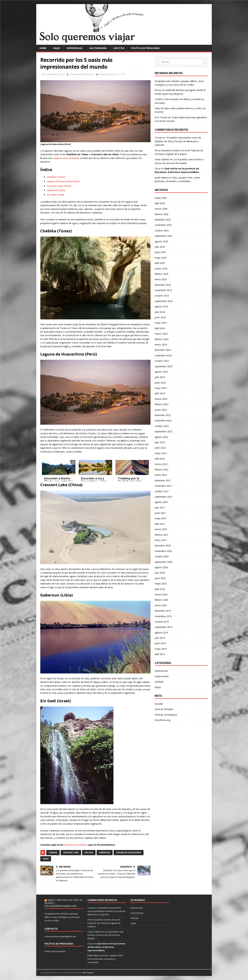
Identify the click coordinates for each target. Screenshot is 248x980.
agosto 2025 (161, 241)
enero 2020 (161, 605)
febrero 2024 (162, 339)
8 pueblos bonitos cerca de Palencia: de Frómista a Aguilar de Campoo (104, 923)
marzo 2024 (161, 334)
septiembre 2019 (164, 627)
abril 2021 (160, 524)
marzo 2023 (161, 399)
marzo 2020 (161, 594)
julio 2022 (160, 442)
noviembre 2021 (163, 486)
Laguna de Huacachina (129, 853)
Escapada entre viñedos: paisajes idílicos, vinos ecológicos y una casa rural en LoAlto (62, 917)
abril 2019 (160, 654)
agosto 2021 (161, 502)
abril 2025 (160, 263)
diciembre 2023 (163, 350)
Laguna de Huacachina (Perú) (63, 181)
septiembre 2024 (164, 301)
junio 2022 (160, 448)
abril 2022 (160, 459)
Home (43, 48)
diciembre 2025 (163, 220)
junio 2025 (160, 252)
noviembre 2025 (163, 225)
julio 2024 (160, 312)
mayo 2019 (161, 649)
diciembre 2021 (163, 480)
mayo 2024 (161, 323)
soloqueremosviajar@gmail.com (60, 936)
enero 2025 (161, 279)
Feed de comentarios (166, 715)
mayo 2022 (161, 453)
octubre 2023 (162, 361)
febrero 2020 (162, 600)
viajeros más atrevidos (66, 158)
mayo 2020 (161, 584)
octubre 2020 (162, 556)
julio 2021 (160, 508)
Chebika (53, 853)
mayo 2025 (161, 258)
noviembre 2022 (163, 421)
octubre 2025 (162, 230)
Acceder (159, 704)
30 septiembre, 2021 (55, 74)
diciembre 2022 (163, 415)
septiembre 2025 (164, 236)
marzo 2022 (161, 464)
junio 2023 (160, 383)
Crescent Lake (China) (59, 186)
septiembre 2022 (164, 431)
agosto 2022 (161, 437)
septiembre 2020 (164, 562)
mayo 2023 (161, 388)
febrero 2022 (162, 469)
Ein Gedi (89, 853)
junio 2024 (160, 317)
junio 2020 (160, 578)
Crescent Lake (71, 853)
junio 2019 (160, 643)
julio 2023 (160, 377)
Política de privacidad (145, 48)
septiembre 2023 (164, 366)
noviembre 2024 (163, 290)
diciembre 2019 (163, 611)
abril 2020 (160, 589)
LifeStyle (119, 48)
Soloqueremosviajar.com (82, 74)
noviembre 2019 (163, 616)
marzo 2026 (161, 209)
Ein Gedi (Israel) (55, 195)
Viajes (57, 48)
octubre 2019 (162, 622)
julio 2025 (160, 247)
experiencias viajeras (76, 845)
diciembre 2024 (163, 285)
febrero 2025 (162, 274)
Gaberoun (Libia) (56, 190)
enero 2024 (161, 345)
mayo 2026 (161, 198)
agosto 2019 (161, 633)
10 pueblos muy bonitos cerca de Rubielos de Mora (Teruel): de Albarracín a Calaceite (178, 141)
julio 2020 (160, 573)
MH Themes (88, 973)
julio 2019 (160, 638)
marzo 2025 (161, 269)
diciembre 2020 (163, 545)
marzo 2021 (161, 529)
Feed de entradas (164, 709)
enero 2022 (161, 475)
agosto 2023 (161, 372)
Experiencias (75, 48)
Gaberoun (105, 853)
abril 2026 (160, 203)
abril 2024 (160, 328)
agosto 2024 (161, 306)
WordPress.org (163, 720)
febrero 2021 (162, 535)
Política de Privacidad (55, 951)
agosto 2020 (161, 567)
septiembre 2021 (164, 497)
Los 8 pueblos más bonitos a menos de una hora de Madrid (105, 935)
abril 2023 (160, 393)
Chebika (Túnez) (56, 177)
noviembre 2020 (163, 551)
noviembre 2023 (163, 355)
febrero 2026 (162, 214)
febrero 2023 (162, 404)
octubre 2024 (162, 296)
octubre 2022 (162, 426)
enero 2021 (161, 540)
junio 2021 (160, 513)
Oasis (46, 859)
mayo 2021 (161, 518)
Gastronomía (98, 48)
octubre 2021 (162, 491)
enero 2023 (161, 410)
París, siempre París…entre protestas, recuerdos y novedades (106, 959)
